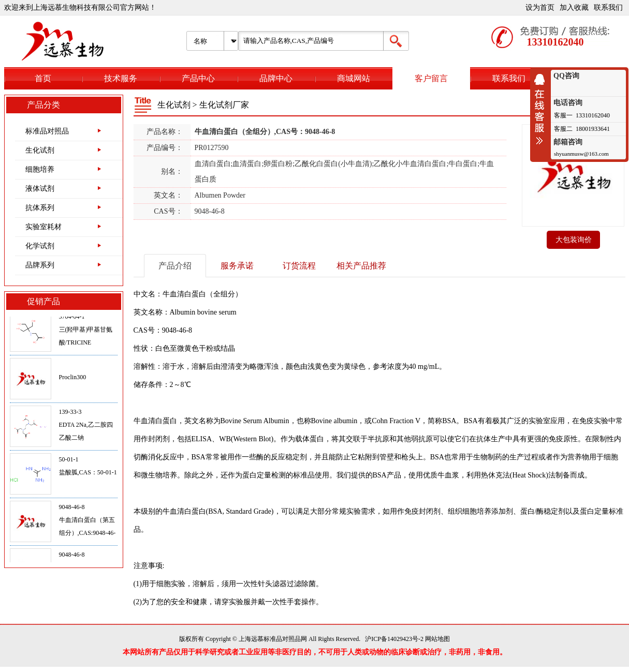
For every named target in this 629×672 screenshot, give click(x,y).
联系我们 (608, 8)
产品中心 (198, 78)
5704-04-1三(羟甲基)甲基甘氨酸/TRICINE (86, 332)
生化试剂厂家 (224, 105)
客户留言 (431, 78)
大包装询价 (574, 240)
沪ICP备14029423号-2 (394, 639)
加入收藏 (574, 8)
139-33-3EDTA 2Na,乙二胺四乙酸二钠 (86, 427)
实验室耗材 (43, 227)
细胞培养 (40, 169)
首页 (43, 78)
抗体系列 (40, 208)
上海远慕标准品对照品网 (273, 639)
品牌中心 (276, 78)
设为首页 (540, 8)
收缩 (542, 109)
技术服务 (121, 78)
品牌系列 (40, 265)
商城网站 (354, 78)
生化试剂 (40, 150)
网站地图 (437, 639)
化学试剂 (40, 246)
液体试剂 (40, 189)
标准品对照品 (47, 131)
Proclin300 (73, 379)
